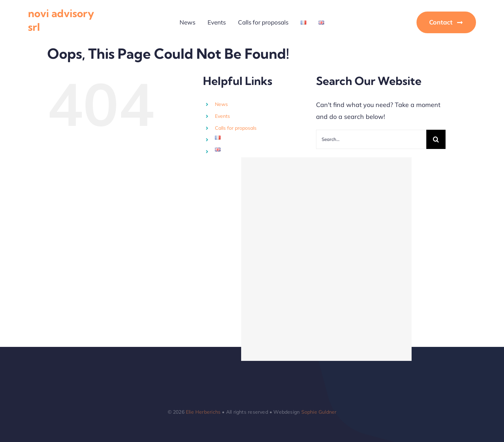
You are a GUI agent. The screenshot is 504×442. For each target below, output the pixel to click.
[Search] (436, 139)
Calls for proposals (236, 128)
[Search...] (371, 139)
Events (222, 116)
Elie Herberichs (203, 412)
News (221, 104)
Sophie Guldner (319, 412)
